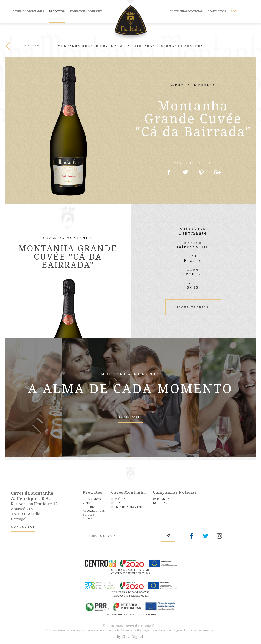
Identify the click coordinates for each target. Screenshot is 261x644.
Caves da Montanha (28, 11)
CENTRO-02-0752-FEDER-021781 (130, 570)
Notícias (160, 503)
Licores (89, 507)
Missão (117, 503)
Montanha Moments (128, 507)
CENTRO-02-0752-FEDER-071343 (130, 573)
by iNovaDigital (130, 637)
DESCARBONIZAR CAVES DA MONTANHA (131, 614)
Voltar (23, 46)
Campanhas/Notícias (186, 11)
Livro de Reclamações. (200, 630)
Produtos (57, 11)
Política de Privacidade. (104, 630)
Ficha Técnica (193, 307)
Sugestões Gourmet (86, 11)
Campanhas (162, 499)
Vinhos (89, 503)
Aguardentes (94, 511)
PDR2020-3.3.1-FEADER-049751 (130, 592)
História (118, 499)
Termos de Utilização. (136, 630)
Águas (88, 518)
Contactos (217, 11)
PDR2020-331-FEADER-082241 (130, 596)
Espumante (92, 499)
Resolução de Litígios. (168, 630)
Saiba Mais (130, 417)
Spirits (89, 515)
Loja (234, 11)
